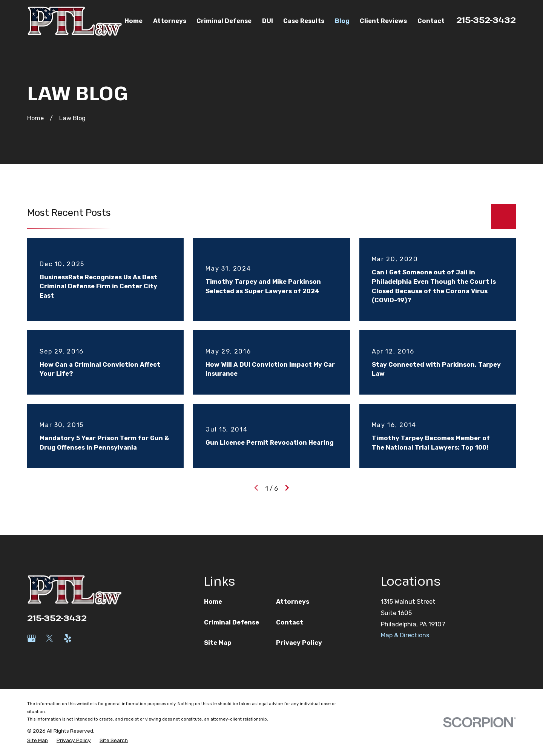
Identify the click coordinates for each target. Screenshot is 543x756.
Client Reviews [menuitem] (383, 21)
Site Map (218, 643)
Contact (290, 622)
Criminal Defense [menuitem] (224, 21)
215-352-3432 (486, 20)
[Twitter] (50, 638)
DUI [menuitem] (268, 21)
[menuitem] (38, 740)
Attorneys (293, 602)
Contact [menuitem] (431, 21)
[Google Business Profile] (31, 638)
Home (213, 602)
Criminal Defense (232, 622)
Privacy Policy (299, 643)
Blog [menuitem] (342, 21)
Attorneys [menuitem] (170, 21)
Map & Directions (405, 635)
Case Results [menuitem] (304, 21)
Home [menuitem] (133, 21)
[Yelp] (68, 638)
